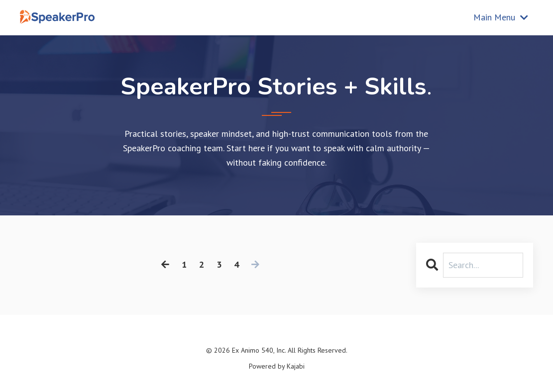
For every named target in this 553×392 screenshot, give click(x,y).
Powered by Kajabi (277, 366)
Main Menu (501, 17)
